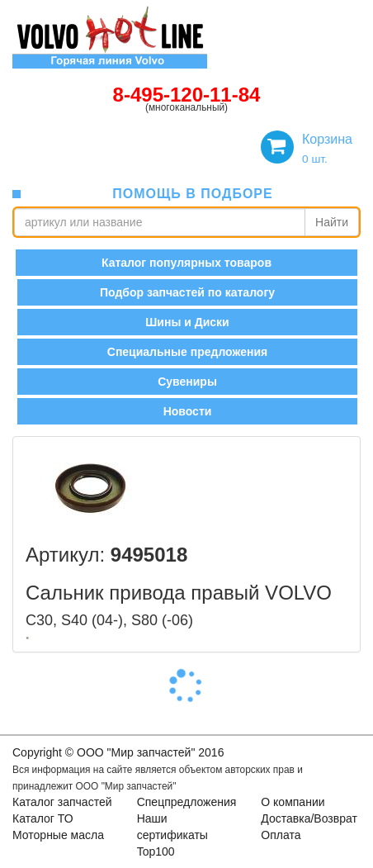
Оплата (281, 835)
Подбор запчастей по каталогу (187, 292)
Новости (188, 411)
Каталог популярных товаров (186, 263)
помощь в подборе (192, 194)
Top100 (156, 851)
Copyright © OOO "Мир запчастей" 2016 (118, 752)
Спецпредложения (187, 802)
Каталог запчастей (62, 802)
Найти (332, 222)
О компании (293, 802)
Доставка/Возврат (309, 818)
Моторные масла (58, 835)
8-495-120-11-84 (187, 95)
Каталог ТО (43, 818)
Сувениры (187, 382)
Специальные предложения (187, 352)
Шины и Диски (187, 322)
